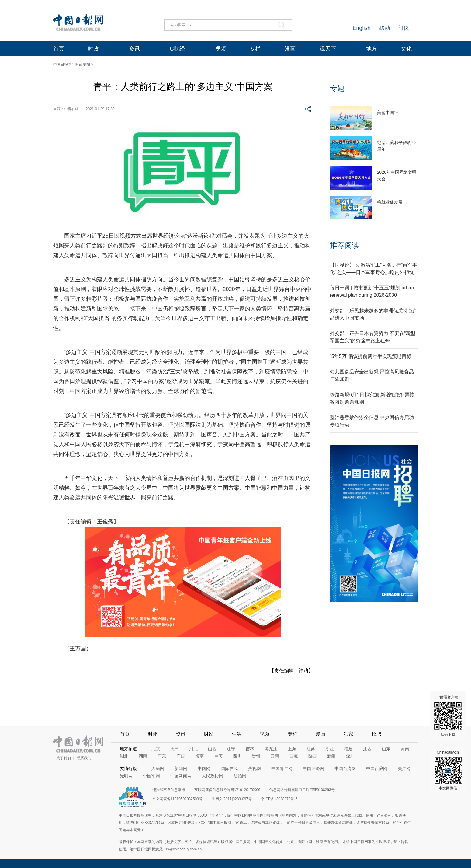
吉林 (250, 749)
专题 (337, 88)
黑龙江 (271, 749)
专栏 (255, 49)
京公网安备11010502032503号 (177, 799)
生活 (237, 734)
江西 (367, 749)
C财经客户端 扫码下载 (448, 716)
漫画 (290, 49)
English (361, 28)
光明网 (126, 776)
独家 (348, 734)
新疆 (331, 756)
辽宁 (231, 749)
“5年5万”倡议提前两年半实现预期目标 (371, 356)
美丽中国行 (388, 113)
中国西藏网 (377, 768)
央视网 (255, 768)
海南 (199, 756)
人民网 (158, 768)
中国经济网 (313, 768)
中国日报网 (62, 65)
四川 (237, 756)
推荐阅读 (345, 245)
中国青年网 (282, 768)
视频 (220, 49)
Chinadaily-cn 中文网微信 (448, 770)
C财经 (177, 49)
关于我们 (64, 758)
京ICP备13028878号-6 (279, 799)
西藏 (294, 756)
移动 (385, 28)
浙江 (330, 749)
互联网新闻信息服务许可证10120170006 (227, 790)
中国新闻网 (181, 776)
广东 (162, 756)
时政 (93, 49)
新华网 (181, 768)
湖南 (143, 756)
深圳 (350, 756)
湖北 (124, 756)
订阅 (404, 28)
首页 (59, 49)
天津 (175, 749)
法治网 (240, 776)
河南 (405, 749)
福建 (348, 749)
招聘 (376, 734)
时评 (153, 734)
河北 (193, 749)
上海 (292, 749)
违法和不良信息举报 (169, 790)
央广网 (404, 768)
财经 (209, 734)
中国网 (204, 768)
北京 (156, 749)
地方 (372, 49)
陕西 (313, 756)
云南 (275, 756)
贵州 (256, 756)
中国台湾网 (345, 768)
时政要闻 (83, 65)
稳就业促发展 (390, 202)
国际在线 (229, 768)
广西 (181, 756)
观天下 (328, 49)
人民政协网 (213, 776)
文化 (406, 49)
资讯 (134, 49)
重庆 (218, 756)
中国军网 (151, 776)
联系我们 (84, 758)
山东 (386, 749)
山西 (212, 749)
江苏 (311, 749)
